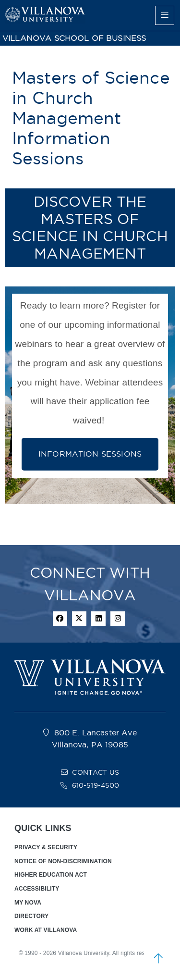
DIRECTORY (31, 916)
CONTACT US (96, 772)
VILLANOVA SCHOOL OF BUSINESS (74, 38)
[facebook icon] (60, 619)
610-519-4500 (96, 785)
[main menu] (165, 15)
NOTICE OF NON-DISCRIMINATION (63, 861)
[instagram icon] (118, 619)
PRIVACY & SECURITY (46, 847)
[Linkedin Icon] (98, 619)
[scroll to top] (158, 958)
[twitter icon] (79, 619)
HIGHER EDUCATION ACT (51, 875)
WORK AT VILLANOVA (46, 930)
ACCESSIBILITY (37, 889)
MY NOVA (28, 903)
